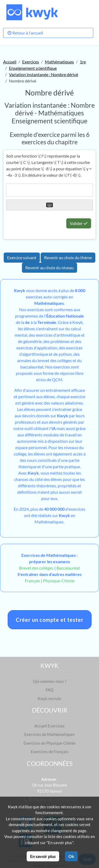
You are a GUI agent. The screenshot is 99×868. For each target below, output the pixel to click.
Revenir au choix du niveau (49, 268)
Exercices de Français (50, 752)
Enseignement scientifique (33, 68)
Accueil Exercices (49, 726)
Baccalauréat (68, 568)
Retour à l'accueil (25, 33)
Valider (79, 223)
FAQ (49, 690)
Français (32, 581)
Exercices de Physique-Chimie (49, 743)
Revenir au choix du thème (68, 257)
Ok (71, 856)
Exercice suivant (22, 257)
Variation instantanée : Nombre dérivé (44, 74)
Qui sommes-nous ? (50, 681)
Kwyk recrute (49, 698)
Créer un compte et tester (50, 620)
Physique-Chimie (59, 581)
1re (83, 62)
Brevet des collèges (37, 568)
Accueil (10, 62)
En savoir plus (43, 856)
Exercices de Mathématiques (49, 734)
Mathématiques (59, 62)
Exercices (31, 62)
